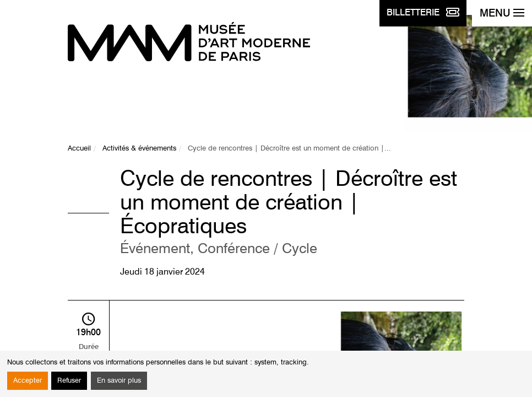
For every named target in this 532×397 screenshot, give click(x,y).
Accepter (28, 381)
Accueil (79, 149)
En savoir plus (119, 381)
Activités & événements (139, 149)
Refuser (69, 381)
